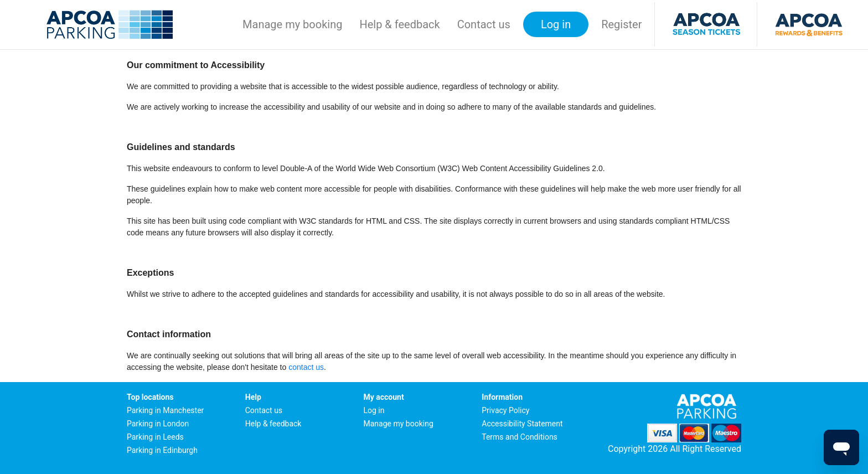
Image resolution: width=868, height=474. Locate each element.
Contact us (484, 24)
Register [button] (621, 24)
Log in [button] (556, 24)
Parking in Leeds (155, 437)
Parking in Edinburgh (162, 450)
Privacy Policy (505, 410)
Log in (374, 410)
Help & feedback (399, 24)
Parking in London (158, 424)
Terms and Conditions (520, 437)
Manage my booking (292, 24)
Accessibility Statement (522, 424)
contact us (306, 367)
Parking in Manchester (165, 410)
